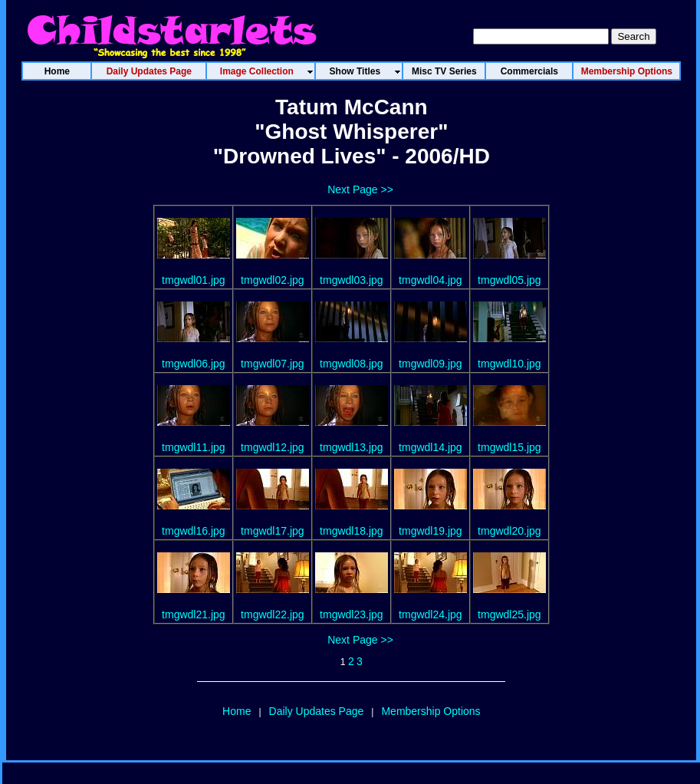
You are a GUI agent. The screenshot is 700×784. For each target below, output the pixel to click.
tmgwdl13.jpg (352, 447)
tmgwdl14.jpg (431, 447)
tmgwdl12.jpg (273, 447)
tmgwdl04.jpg (431, 280)
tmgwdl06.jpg (194, 364)
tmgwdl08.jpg (352, 364)
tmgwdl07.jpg (273, 364)
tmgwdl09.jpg (431, 364)
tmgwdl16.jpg (194, 531)
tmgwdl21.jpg (194, 614)
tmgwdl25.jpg (509, 614)
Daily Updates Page (317, 711)
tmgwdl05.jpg (509, 280)
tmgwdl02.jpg (273, 280)
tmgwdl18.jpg (352, 531)
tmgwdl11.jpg (194, 447)
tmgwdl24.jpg (431, 614)
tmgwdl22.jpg (273, 614)
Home (237, 711)
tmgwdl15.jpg (509, 447)
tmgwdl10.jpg (509, 364)
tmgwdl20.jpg (509, 531)
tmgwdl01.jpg (194, 280)
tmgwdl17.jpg (273, 531)
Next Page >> (360, 189)
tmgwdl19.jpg (431, 531)
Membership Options (431, 711)
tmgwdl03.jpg (352, 280)
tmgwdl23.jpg (352, 614)
